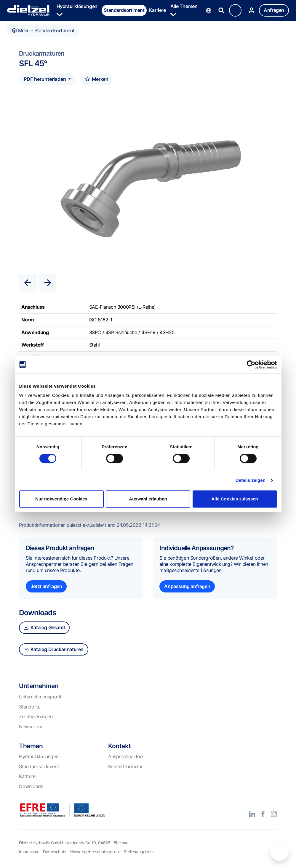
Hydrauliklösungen (77, 10)
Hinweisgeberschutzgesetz (95, 852)
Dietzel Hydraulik (28, 11)
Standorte (30, 707)
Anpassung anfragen (187, 586)
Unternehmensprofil (40, 697)
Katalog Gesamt (44, 627)
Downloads (31, 786)
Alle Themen (184, 10)
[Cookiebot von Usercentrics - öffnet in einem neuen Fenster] (251, 365)
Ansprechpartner (126, 756)
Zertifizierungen (36, 716)
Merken (97, 79)
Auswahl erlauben (148, 499)
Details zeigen (251, 480)
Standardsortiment (124, 10)
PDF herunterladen (45, 79)
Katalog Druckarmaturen (54, 649)
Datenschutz (55, 852)
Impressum (29, 852)
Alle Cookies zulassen (235, 499)
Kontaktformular (125, 766)
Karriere (157, 10)
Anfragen (274, 10)
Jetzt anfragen (46, 586)
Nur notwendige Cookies (61, 499)
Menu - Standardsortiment (43, 30)
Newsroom (31, 727)
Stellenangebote (139, 852)
